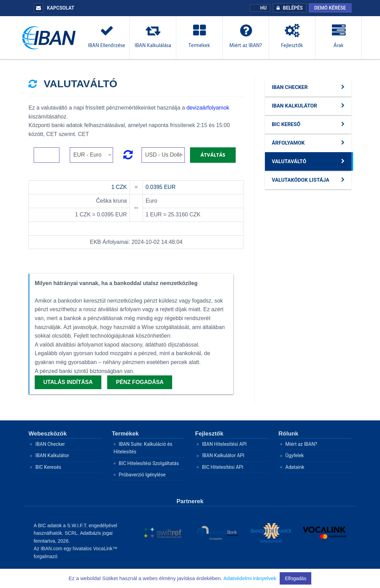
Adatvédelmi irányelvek (250, 578)
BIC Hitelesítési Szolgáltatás (149, 463)
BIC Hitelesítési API (223, 467)
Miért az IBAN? (301, 444)
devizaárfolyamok (208, 108)
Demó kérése (330, 8)
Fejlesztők (209, 434)
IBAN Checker (50, 444)
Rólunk (289, 434)
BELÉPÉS (288, 8)
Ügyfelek (295, 455)
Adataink (295, 467)
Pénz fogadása (140, 382)
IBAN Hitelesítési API (224, 444)
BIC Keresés (48, 467)
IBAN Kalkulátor (52, 455)
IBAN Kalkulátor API (223, 455)
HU (260, 8)
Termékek (125, 434)
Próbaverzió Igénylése (142, 475)
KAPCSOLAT (54, 8)
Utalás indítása (68, 382)
